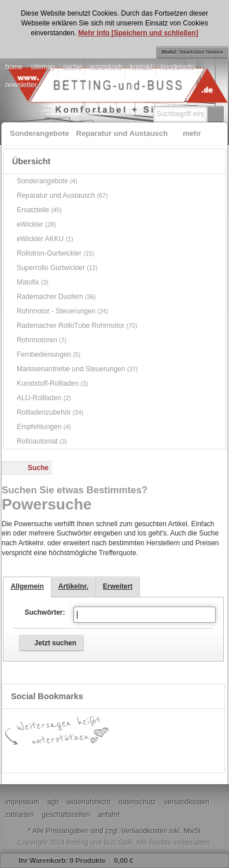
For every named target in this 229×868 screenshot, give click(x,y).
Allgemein (27, 586)
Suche (38, 468)
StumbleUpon (179, 757)
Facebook (40, 757)
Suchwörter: (45, 612)
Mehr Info (95, 33)
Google (75, 757)
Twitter (144, 757)
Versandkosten (144, 831)
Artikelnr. (73, 586)
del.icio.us (109, 757)
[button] (216, 114)
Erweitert (118, 586)
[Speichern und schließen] (155, 33)
